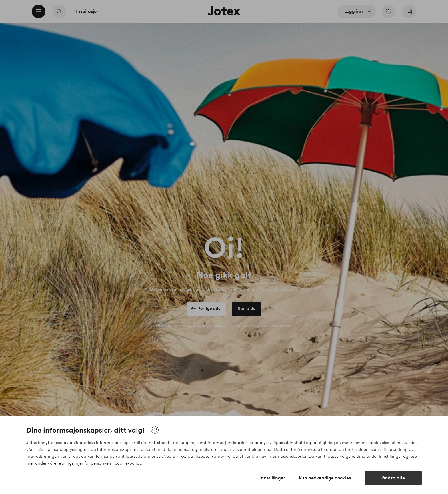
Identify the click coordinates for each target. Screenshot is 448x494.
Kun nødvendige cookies (325, 478)
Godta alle (393, 478)
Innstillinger (272, 478)
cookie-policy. (129, 463)
